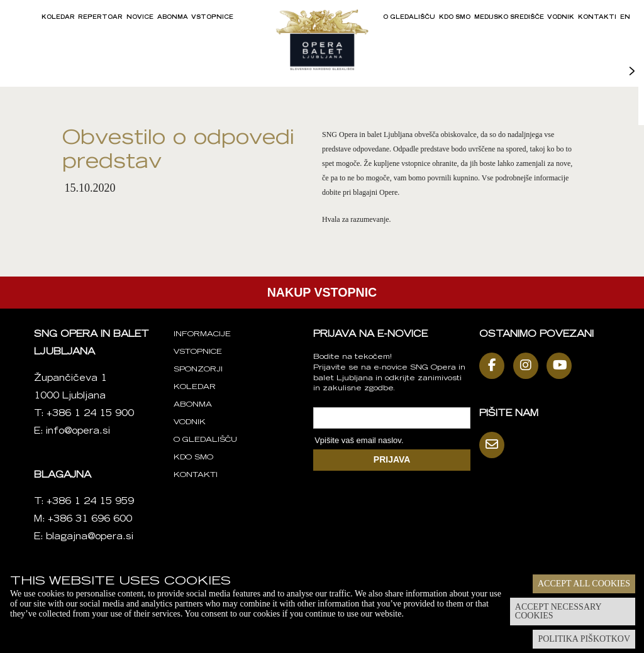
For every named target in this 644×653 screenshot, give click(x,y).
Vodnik (561, 18)
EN (625, 18)
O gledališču (409, 18)
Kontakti (597, 18)
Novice (140, 18)
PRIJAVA (392, 459)
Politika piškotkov (584, 639)
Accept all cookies (584, 584)
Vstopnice (212, 18)
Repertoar (100, 18)
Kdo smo (455, 18)
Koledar (58, 18)
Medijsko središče (509, 18)
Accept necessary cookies (558, 611)
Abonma (173, 18)
